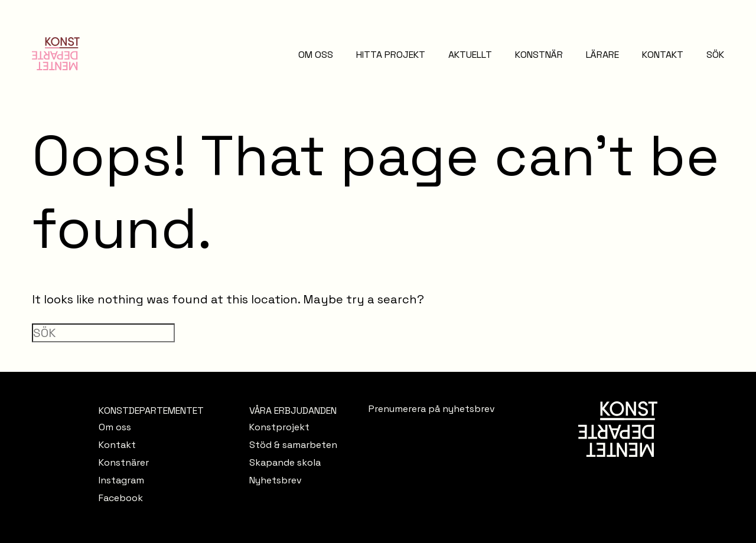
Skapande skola (285, 462)
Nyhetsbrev (276, 480)
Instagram (121, 480)
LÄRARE (602, 55)
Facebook (121, 498)
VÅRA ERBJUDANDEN (293, 411)
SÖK (715, 55)
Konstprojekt (279, 427)
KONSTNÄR (539, 55)
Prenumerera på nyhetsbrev (432, 409)
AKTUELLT (470, 55)
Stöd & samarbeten (293, 445)
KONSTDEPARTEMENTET (151, 411)
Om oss (115, 427)
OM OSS (316, 55)
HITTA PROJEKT (391, 55)
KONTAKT (663, 55)
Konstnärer (124, 462)
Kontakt (117, 445)
